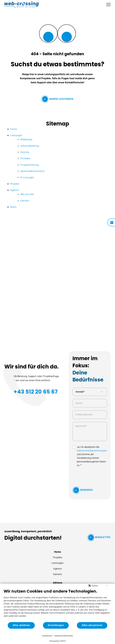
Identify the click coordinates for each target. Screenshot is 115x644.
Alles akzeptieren (92, 625)
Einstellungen (56, 625)
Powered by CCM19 (57, 641)
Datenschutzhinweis (64, 636)
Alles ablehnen (21, 625)
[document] (57, 605)
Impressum (47, 636)
